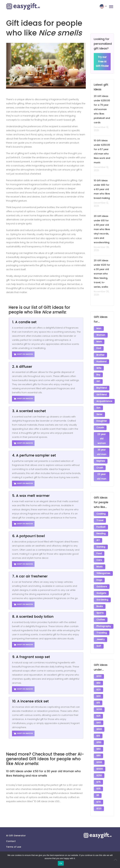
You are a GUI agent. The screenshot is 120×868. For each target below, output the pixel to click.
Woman (101, 335)
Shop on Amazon (23, 354)
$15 (98, 695)
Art (98, 536)
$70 (99, 791)
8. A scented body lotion (33, 617)
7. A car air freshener (30, 576)
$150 (99, 733)
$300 (99, 753)
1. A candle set (24, 322)
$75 (98, 772)
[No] (116, 860)
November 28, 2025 (101, 249)
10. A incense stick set (30, 701)
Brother (100, 354)
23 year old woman (102, 436)
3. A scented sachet (29, 411)
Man (99, 329)
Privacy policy (14, 851)
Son (98, 406)
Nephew (101, 458)
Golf (99, 639)
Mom (99, 341)
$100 (99, 669)
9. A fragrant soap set (31, 657)
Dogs (99, 575)
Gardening (102, 594)
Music (100, 562)
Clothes (101, 613)
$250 (99, 765)
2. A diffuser (22, 367)
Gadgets (101, 587)
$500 (99, 720)
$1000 (100, 759)
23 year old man (102, 473)
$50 (98, 675)
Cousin (100, 425)
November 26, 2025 (101, 293)
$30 (99, 688)
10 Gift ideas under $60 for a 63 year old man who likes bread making (102, 189)
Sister (99, 412)
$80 (99, 746)
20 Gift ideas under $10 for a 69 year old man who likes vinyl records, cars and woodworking (102, 229)
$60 (99, 740)
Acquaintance (104, 399)
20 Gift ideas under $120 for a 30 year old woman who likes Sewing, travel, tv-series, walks (102, 274)
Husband (101, 361)
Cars (99, 555)
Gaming (101, 542)
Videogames (103, 568)
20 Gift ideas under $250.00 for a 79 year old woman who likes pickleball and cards (102, 109)
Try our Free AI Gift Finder (102, 62)
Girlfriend (102, 393)
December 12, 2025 (101, 129)
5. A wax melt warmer (31, 496)
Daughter (102, 419)
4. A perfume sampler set (34, 455)
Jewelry (101, 632)
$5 (98, 785)
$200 (99, 701)
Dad (99, 348)
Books (100, 600)
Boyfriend (102, 386)
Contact (11, 839)
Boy (98, 374)
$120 (99, 798)
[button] (103, 6)
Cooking (101, 510)
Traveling (102, 626)
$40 (99, 714)
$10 (98, 727)
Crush (100, 464)
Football (101, 523)
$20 (99, 682)
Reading (101, 530)
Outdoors (102, 581)
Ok (61, 863)
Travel (100, 517)
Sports (100, 607)
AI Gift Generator (16, 834)
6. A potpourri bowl (29, 536)
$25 (98, 707)
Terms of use (14, 845)
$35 (98, 778)
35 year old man (102, 449)
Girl (98, 380)
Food (99, 549)
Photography (104, 620)
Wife (99, 367)
